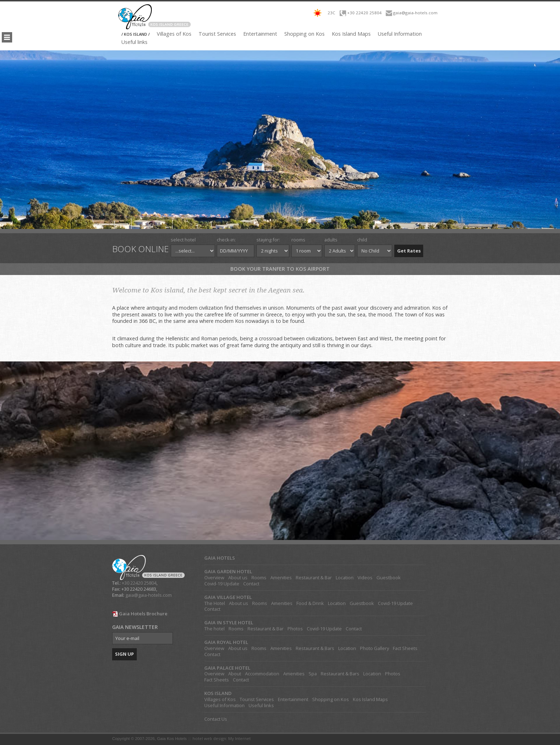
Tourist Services (217, 34)
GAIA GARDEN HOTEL (228, 572)
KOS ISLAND (218, 693)
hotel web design (209, 738)
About (235, 674)
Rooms (259, 578)
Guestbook (389, 578)
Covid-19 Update (222, 584)
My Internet (239, 738)
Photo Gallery (374, 648)
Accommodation (262, 674)
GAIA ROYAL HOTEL (226, 642)
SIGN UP (124, 654)
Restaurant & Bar (314, 578)
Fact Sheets (405, 648)
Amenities (281, 578)
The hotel (214, 629)
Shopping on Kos (304, 34)
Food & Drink (310, 603)
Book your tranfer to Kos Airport (280, 269)
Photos (295, 629)
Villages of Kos (174, 34)
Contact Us (216, 719)
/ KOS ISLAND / (136, 34)
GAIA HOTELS (220, 558)
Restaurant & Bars (315, 648)
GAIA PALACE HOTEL (227, 668)
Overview (214, 578)
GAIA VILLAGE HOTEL (228, 597)
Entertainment (260, 34)
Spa (313, 674)
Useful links (134, 42)
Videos (365, 578)
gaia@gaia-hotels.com (415, 13)
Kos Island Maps (351, 34)
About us (238, 578)
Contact (251, 584)
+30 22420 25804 (364, 13)
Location (345, 578)
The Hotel (215, 603)
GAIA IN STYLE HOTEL (229, 623)
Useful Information (400, 34)
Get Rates (409, 251)
